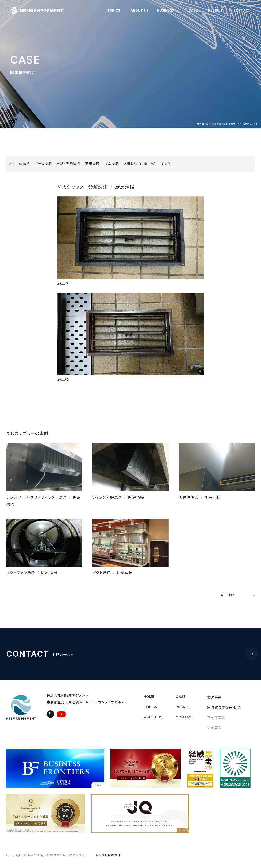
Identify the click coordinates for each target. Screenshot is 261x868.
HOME (149, 697)
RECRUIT (216, 10)
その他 (166, 164)
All (12, 164)
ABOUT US (140, 10)
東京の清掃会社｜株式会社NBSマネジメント (40, 11)
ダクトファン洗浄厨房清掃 (32, 572)
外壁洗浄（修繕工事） (140, 164)
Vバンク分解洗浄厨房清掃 (118, 497)
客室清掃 (111, 164)
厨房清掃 (92, 164)
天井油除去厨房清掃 (200, 497)
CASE (193, 10)
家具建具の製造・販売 (224, 707)
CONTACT (242, 10)
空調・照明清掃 (68, 164)
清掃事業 (214, 697)
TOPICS (114, 10)
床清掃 (25, 164)
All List (238, 595)
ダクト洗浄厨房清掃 (113, 572)
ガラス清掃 (43, 164)
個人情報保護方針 (108, 855)
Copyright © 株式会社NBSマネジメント (47, 855)
